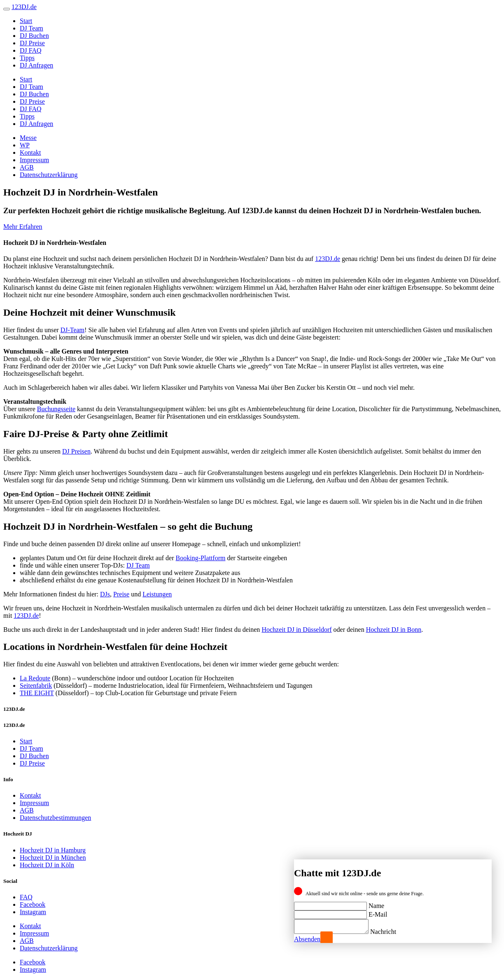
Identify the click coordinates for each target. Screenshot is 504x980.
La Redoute (35, 678)
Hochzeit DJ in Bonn (394, 630)
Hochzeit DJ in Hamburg (53, 850)
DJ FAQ (31, 50)
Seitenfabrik (36, 686)
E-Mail (378, 912)
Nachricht (391, 932)
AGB (27, 167)
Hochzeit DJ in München (53, 858)
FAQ (26, 897)
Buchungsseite (56, 409)
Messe (28, 138)
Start (26, 21)
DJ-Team (72, 330)
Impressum (34, 160)
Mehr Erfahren (23, 227)
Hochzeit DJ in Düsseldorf (296, 630)
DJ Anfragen (36, 65)
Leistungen (157, 594)
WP (25, 145)
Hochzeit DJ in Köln (47, 865)
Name (376, 903)
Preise (121, 594)
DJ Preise (32, 43)
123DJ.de (328, 259)
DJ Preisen (76, 451)
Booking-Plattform (201, 558)
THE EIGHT (37, 693)
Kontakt (30, 152)
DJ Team (31, 28)
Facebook (33, 904)
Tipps (27, 58)
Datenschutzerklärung (49, 175)
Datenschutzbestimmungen (55, 818)
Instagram (33, 912)
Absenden (307, 939)
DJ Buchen (34, 36)
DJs (105, 594)
